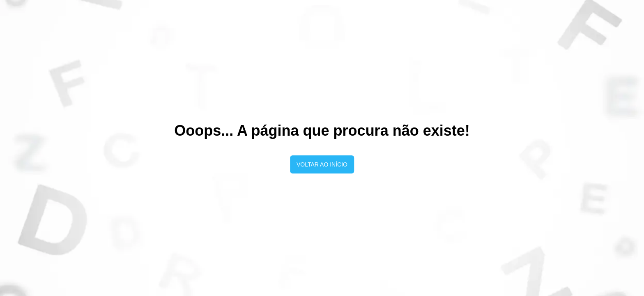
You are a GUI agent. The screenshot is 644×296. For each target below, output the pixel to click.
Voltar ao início (322, 164)
